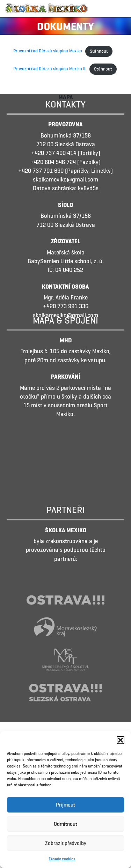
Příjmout (65, 805)
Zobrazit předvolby (66, 843)
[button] (121, 740)
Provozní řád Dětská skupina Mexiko (48, 51)
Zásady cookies (62, 859)
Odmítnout (65, 824)
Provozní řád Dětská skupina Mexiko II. (50, 69)
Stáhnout (99, 51)
